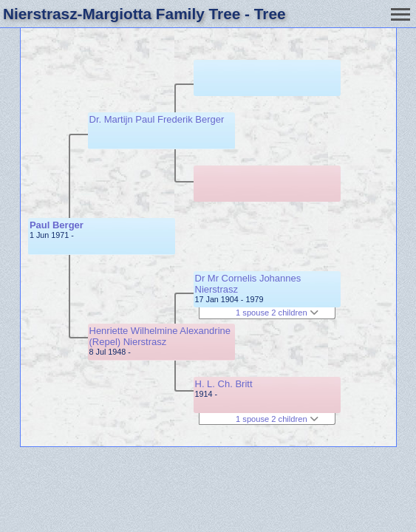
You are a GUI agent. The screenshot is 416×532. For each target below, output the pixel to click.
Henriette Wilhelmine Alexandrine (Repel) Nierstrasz (160, 336)
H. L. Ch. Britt (224, 384)
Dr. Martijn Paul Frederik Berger (157, 119)
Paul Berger (57, 225)
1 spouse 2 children (277, 313)
